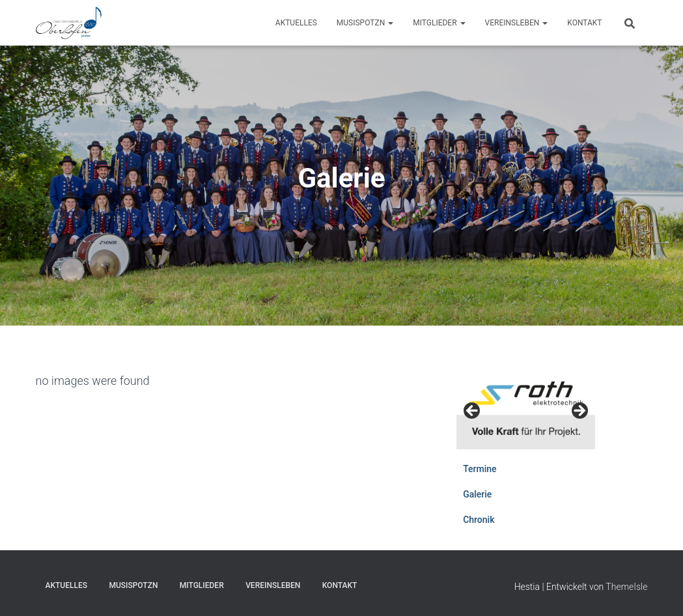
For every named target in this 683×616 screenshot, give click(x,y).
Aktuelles (296, 23)
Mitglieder (439, 23)
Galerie (477, 494)
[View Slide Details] (526, 410)
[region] (526, 415)
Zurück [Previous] (473, 412)
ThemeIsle (626, 587)
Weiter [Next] (579, 412)
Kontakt (584, 23)
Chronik (479, 520)
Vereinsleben (517, 23)
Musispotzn (365, 23)
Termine (480, 469)
